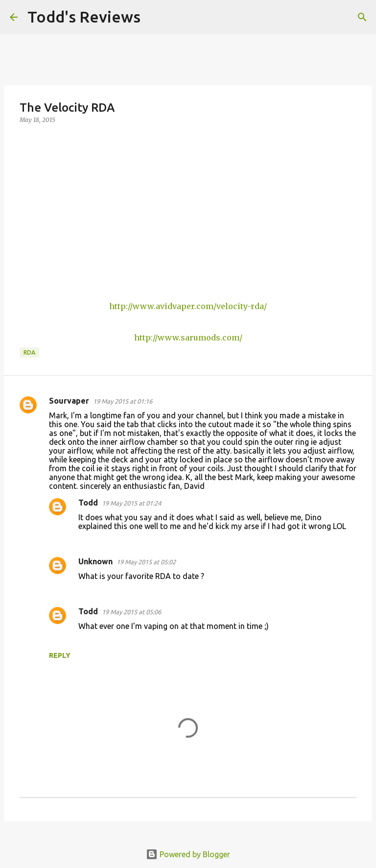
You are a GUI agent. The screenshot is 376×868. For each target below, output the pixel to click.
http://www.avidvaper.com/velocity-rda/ (188, 306)
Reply (60, 655)
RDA (29, 352)
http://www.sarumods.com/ (188, 338)
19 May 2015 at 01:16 (123, 401)
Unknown (95, 561)
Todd (88, 503)
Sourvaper (69, 401)
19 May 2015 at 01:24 (131, 503)
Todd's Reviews (84, 17)
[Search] (154, 17)
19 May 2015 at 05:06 (131, 612)
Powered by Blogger (188, 854)
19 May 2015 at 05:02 (146, 562)
